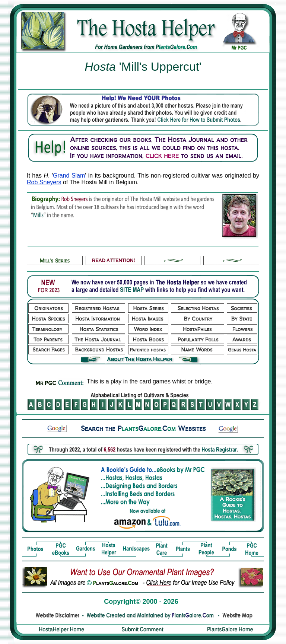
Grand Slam (69, 176)
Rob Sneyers (44, 182)
